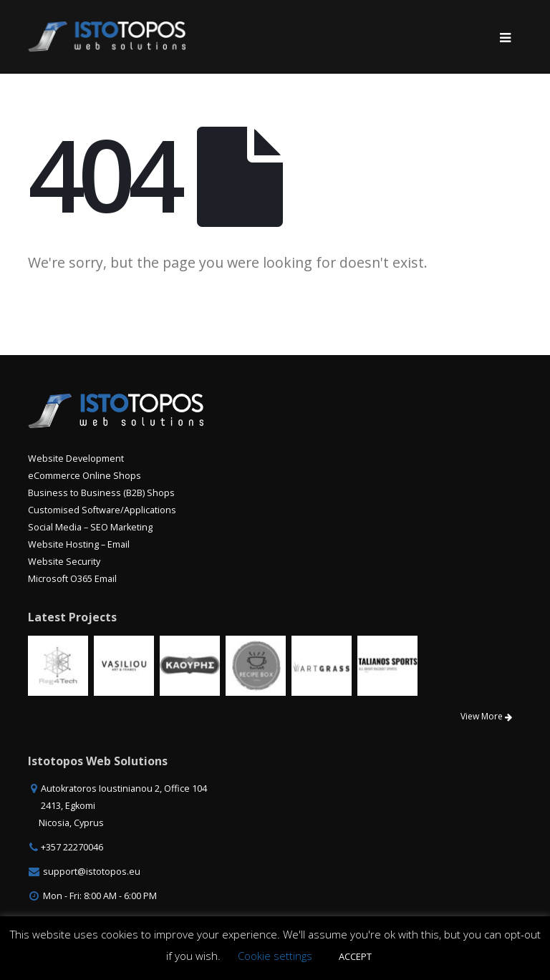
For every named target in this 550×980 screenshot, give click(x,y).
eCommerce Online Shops (85, 476)
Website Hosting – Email (79, 544)
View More (486, 716)
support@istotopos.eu (92, 872)
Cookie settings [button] (275, 956)
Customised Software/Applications (102, 510)
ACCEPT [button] (355, 956)
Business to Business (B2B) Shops (101, 493)
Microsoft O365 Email (72, 579)
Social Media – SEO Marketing (90, 527)
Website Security (64, 562)
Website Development (76, 459)
